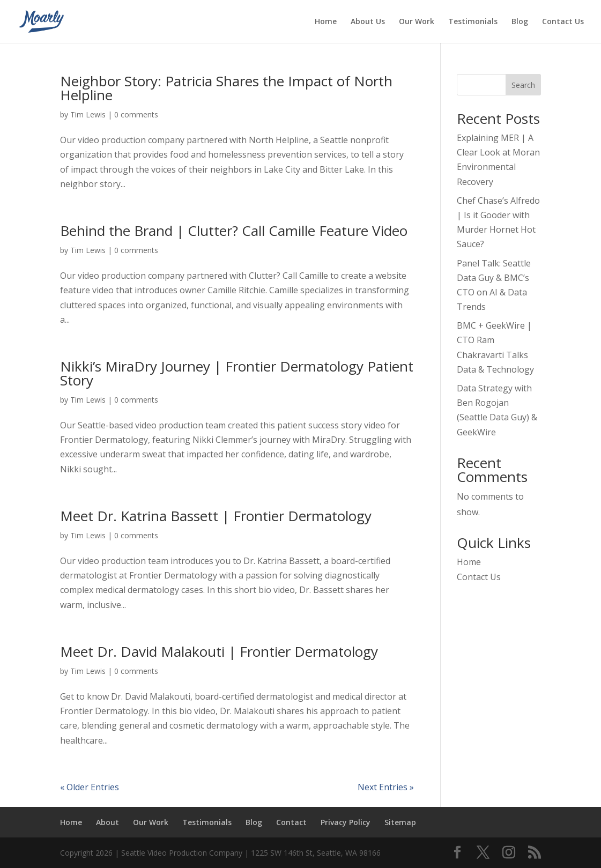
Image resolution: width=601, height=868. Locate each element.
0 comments (136, 114)
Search (523, 85)
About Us (368, 22)
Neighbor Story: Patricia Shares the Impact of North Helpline (226, 88)
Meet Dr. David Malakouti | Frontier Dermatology (219, 651)
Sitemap (400, 822)
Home (326, 22)
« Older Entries (90, 787)
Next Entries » (386, 787)
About (107, 822)
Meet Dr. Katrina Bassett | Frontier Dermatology (216, 516)
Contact (291, 822)
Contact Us (563, 22)
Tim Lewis (88, 114)
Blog (520, 22)
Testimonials (473, 22)
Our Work (417, 22)
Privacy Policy (346, 822)
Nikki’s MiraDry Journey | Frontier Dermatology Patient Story (237, 373)
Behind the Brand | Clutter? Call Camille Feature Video (234, 231)
